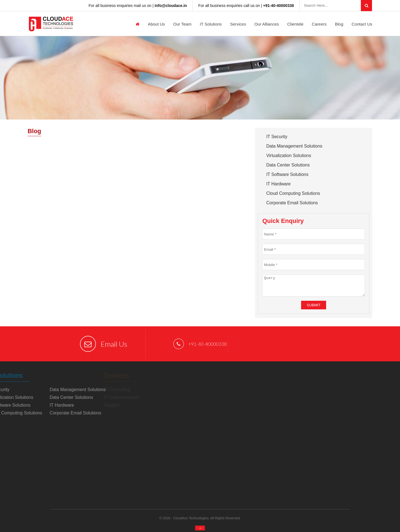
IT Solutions (211, 24)
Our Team (182, 24)
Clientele (295, 24)
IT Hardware (278, 184)
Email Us (104, 344)
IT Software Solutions (287, 174)
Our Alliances (267, 24)
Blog (339, 24)
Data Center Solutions (288, 165)
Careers (319, 24)
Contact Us (362, 24)
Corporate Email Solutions (292, 203)
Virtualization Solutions (289, 156)
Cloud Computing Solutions (293, 193)
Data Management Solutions (294, 146)
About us (156, 24)
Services (238, 24)
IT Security (277, 137)
